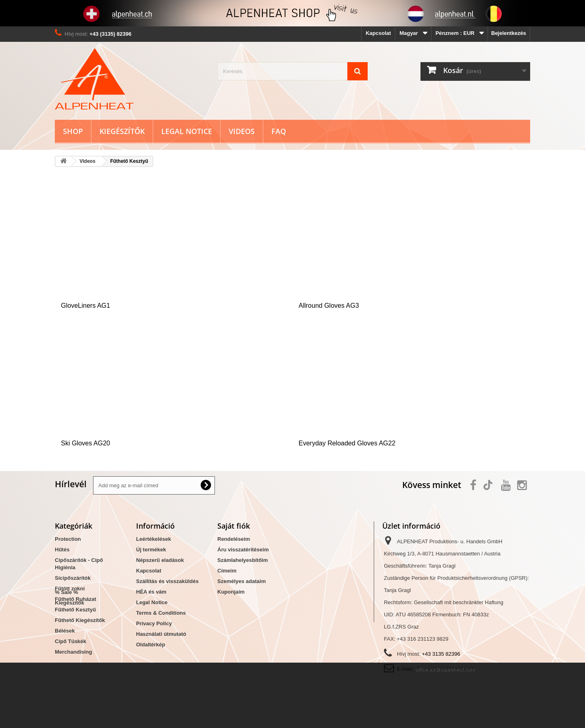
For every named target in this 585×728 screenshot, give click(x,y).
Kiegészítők (122, 131)
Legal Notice (187, 131)
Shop (73, 131)
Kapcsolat (378, 33)
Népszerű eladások (160, 560)
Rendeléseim (234, 539)
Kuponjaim (231, 592)
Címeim (227, 571)
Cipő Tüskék (70, 641)
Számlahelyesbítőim (243, 560)
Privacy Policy (154, 623)
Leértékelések (154, 539)
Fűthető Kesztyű (75, 610)
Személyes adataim (242, 581)
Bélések (65, 631)
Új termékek (151, 550)
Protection (68, 539)
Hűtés (62, 550)
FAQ (279, 131)
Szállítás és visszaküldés (167, 581)
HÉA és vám (151, 592)
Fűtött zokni (70, 589)
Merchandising (74, 652)
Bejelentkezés (509, 33)
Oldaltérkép (151, 645)
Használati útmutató (161, 634)
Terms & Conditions (161, 613)
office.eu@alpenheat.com (445, 669)
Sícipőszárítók (73, 578)
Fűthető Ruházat (76, 599)
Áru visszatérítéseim (243, 550)
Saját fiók (234, 526)
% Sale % (66, 666)
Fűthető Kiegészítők (80, 620)
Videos (242, 131)
